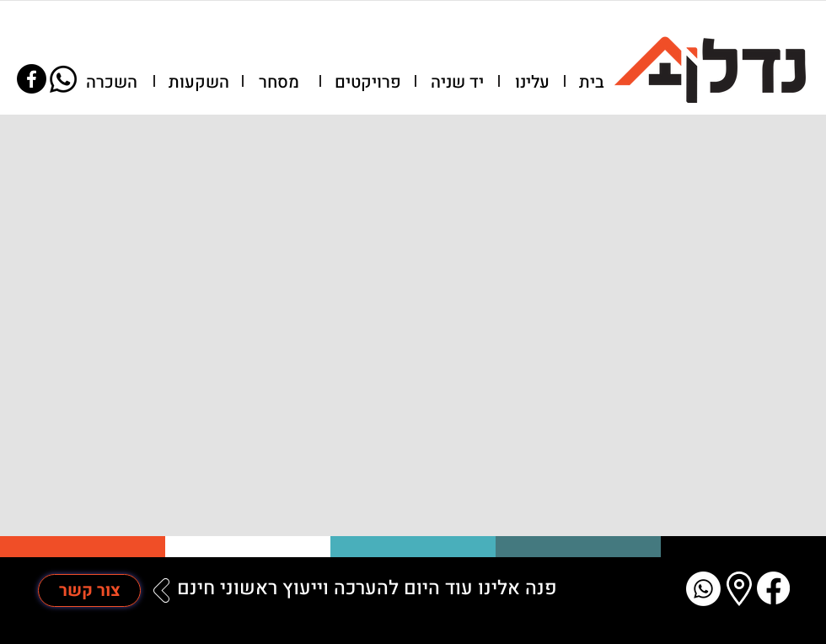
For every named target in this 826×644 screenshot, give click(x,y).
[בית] (592, 83)
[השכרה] (111, 83)
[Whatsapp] (63, 79)
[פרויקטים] (368, 83)
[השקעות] (199, 83)
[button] (532, 83)
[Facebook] (32, 79)
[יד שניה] (457, 83)
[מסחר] (279, 83)
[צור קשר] (89, 590)
